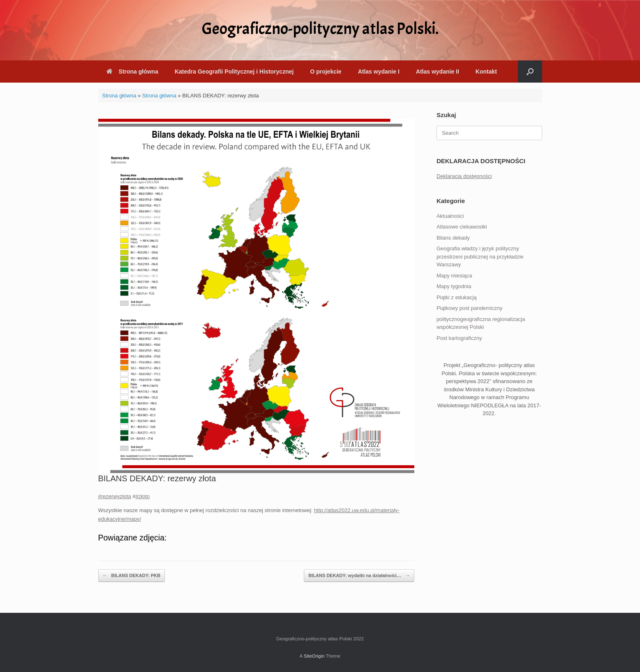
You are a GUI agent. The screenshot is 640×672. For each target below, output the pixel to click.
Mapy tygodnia (454, 286)
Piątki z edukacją (457, 297)
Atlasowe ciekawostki (462, 227)
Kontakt (486, 72)
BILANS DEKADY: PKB (132, 576)
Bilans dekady (453, 238)
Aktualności (450, 216)
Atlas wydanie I (379, 72)
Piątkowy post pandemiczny (469, 308)
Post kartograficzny (459, 338)
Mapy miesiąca (454, 276)
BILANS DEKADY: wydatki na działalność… (359, 576)
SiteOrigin (314, 656)
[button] (530, 72)
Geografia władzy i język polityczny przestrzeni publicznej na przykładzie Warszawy (480, 256)
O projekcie (326, 72)
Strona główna (132, 72)
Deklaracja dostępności (464, 176)
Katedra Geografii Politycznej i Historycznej (234, 72)
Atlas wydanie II (438, 72)
